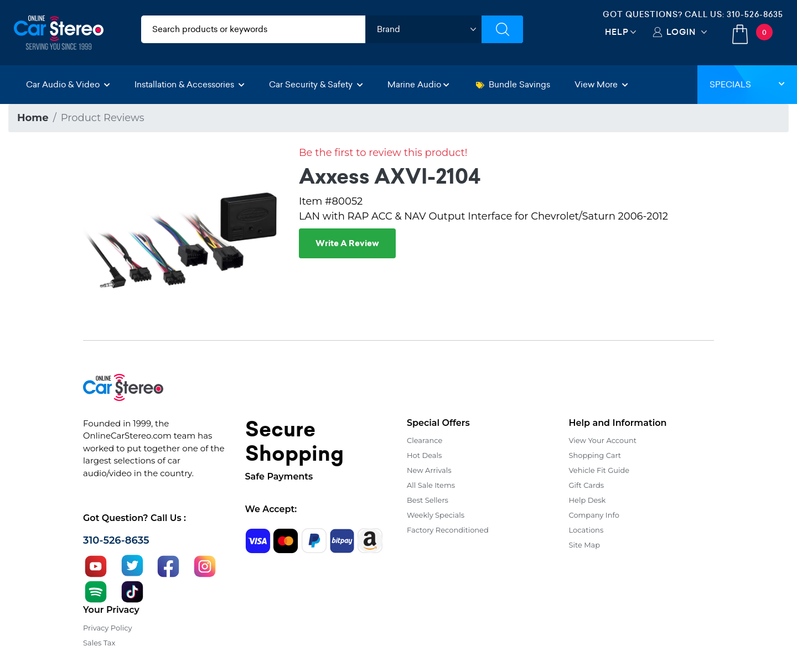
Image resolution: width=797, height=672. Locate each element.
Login (681, 32)
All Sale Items (431, 485)
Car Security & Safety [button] (316, 84)
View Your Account (603, 440)
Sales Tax (99, 643)
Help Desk (588, 500)
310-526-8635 (755, 14)
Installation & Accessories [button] (190, 84)
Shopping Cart (595, 455)
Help (617, 32)
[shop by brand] (423, 29)
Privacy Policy (107, 628)
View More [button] (601, 84)
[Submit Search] (502, 29)
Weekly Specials (436, 515)
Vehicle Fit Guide (599, 470)
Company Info (594, 515)
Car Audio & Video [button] (68, 84)
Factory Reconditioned (448, 530)
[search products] (253, 29)
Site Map (585, 545)
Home (33, 118)
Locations (586, 530)
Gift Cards (587, 485)
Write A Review (347, 243)
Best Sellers (428, 500)
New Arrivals (429, 470)
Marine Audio (418, 84)
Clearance (425, 440)
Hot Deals (424, 455)
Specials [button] (747, 84)
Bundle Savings (513, 84)
